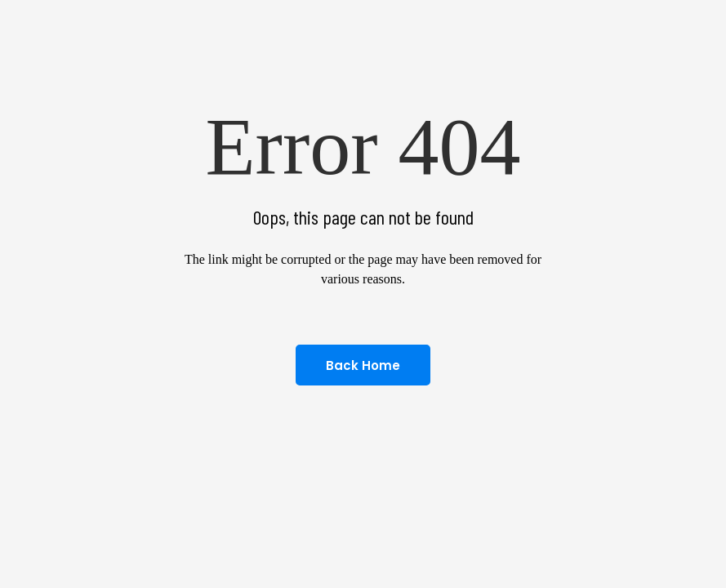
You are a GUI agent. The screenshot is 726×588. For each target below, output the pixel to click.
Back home (363, 365)
